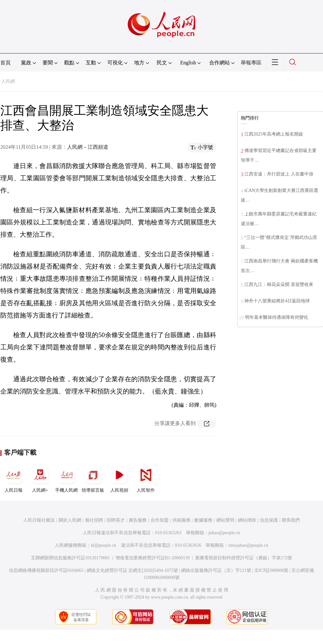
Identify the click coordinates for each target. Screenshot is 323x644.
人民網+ (40, 478)
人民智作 (146, 478)
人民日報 (14, 478)
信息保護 (269, 520)
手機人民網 (66, 478)
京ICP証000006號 (271, 570)
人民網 (8, 81)
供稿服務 (181, 520)
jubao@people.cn (224, 533)
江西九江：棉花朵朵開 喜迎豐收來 (279, 284)
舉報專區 (251, 63)
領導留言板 (93, 478)
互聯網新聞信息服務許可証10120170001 (70, 558)
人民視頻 (119, 478)
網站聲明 (225, 520)
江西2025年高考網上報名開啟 (274, 134)
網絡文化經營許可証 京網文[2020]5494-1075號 (132, 570)
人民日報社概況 (39, 520)
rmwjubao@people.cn (248, 545)
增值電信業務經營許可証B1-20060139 (153, 558)
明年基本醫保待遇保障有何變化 (277, 317)
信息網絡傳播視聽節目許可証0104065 (46, 570)
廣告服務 (138, 520)
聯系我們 (291, 520)
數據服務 (203, 520)
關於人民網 (70, 520)
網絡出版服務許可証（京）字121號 (216, 570)
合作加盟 (160, 520)
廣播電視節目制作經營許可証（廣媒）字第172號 (244, 558)
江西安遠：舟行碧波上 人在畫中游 (279, 174)
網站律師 (247, 520)
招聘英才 (116, 520)
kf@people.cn (104, 545)
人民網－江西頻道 (88, 147)
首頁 (5, 63)
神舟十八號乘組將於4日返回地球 (277, 301)
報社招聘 (94, 520)
